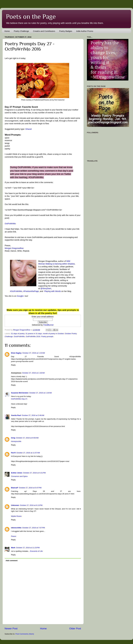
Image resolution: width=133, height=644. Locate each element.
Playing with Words (53, 291)
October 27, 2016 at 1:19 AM (40, 393)
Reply (13, 365)
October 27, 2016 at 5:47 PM (30, 488)
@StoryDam (46, 288)
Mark (13, 548)
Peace (14, 536)
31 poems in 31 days (34, 334)
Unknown (15, 505)
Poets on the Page (31, 16)
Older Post (75, 628)
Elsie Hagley (16, 353)
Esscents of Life (36, 551)
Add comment (12, 561)
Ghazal (29, 129)
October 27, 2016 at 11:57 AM (28, 453)
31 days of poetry (18, 334)
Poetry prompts (47, 336)
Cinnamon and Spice (19, 476)
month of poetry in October (53, 334)
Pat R (13, 453)
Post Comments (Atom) (25, 634)
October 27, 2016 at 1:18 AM (33, 373)
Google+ (21, 296)
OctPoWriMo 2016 (33, 336)
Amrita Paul (16, 415)
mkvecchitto (16, 528)
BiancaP (15, 488)
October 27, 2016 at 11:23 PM (28, 548)
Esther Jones (17, 473)
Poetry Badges (66, 31)
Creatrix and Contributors (44, 31)
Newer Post (11, 628)
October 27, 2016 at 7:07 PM (34, 528)
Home (7, 31)
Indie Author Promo (85, 31)
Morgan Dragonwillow (14, 248)
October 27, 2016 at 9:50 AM (27, 438)
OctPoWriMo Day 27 (19, 399)
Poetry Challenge (21, 31)
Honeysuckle (16, 441)
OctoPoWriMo (19, 336)
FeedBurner (48, 325)
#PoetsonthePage (31, 291)
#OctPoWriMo (16, 291)
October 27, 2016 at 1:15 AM (34, 353)
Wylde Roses (16, 516)
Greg (13, 438)
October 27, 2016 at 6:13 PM (31, 505)
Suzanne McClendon (20, 393)
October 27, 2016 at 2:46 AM (33, 415)
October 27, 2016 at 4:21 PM (34, 473)
